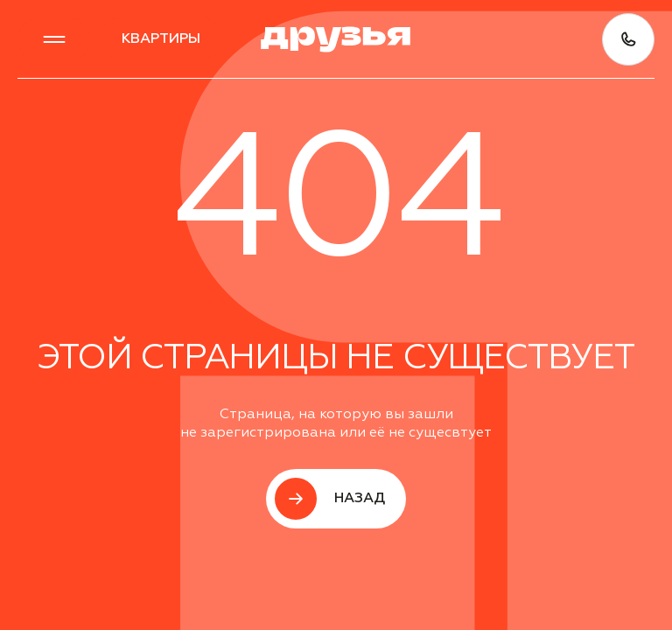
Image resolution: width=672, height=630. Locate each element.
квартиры (161, 39)
